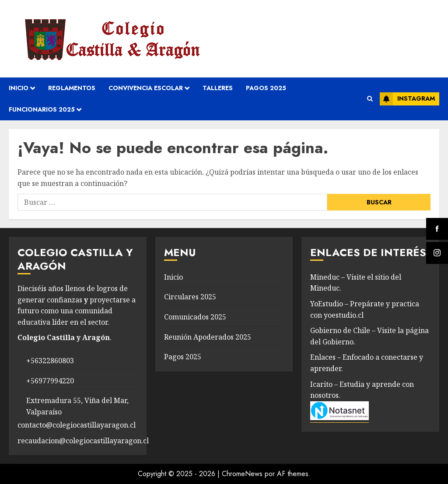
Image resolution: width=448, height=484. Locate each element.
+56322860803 (50, 361)
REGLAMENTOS (72, 88)
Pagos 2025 (266, 88)
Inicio (19, 88)
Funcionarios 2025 (42, 109)
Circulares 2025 (190, 297)
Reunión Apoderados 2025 (208, 337)
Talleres (218, 88)
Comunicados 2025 (195, 317)
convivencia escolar (146, 88)
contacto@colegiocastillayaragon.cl (77, 425)
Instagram (407, 99)
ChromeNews (242, 474)
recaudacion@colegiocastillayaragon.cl (83, 441)
